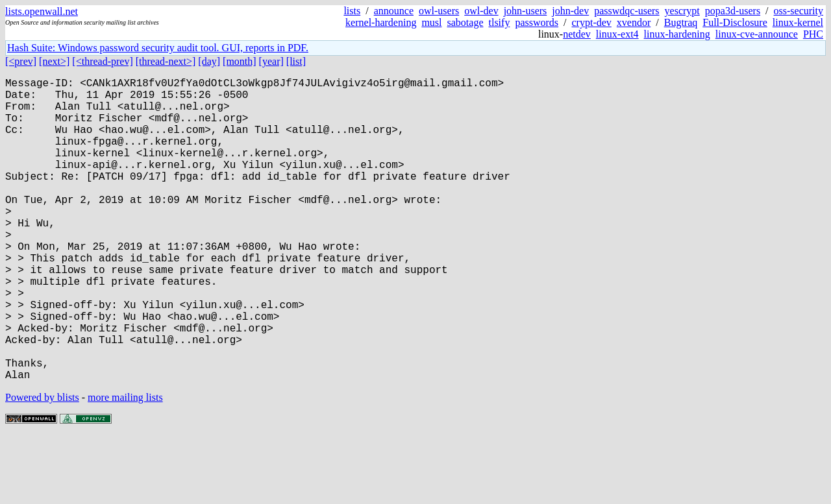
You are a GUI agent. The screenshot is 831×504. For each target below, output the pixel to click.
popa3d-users (733, 11)
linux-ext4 (617, 34)
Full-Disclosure (735, 22)
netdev (577, 34)
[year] (271, 61)
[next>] (54, 61)
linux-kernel (798, 22)
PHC (813, 34)
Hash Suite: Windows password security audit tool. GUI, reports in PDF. (158, 48)
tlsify (499, 22)
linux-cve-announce (757, 34)
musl (431, 22)
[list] (296, 61)
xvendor (634, 22)
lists (352, 11)
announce (394, 11)
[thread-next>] (166, 61)
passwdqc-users (626, 11)
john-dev (570, 11)
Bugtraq (681, 22)
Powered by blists (42, 465)
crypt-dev (592, 22)
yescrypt (682, 11)
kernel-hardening (381, 22)
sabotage (465, 22)
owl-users (439, 11)
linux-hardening (677, 34)
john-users (526, 11)
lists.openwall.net (42, 11)
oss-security (799, 11)
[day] (209, 61)
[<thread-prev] (102, 61)
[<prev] (21, 61)
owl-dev (481, 11)
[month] (240, 61)
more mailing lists (125, 465)
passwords (537, 22)
